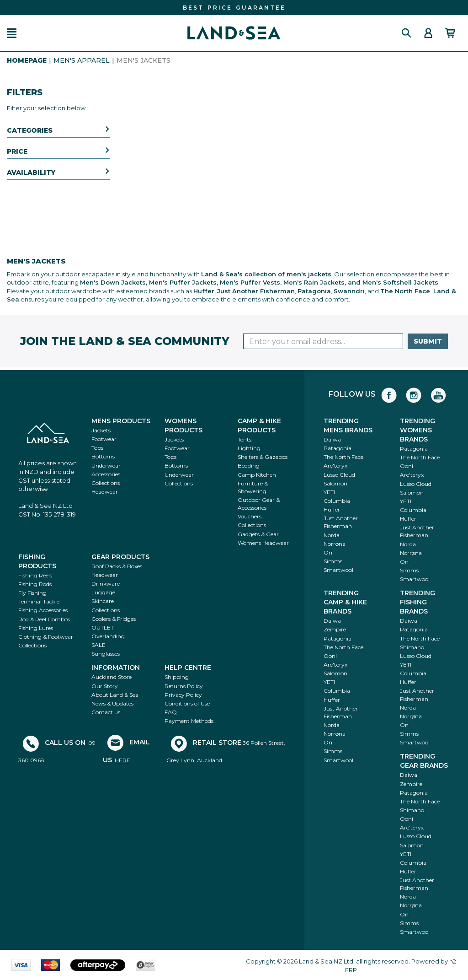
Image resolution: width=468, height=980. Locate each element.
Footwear (104, 439)
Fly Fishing (32, 593)
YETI (329, 492)
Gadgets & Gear (258, 534)
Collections (106, 483)
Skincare (103, 601)
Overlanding (108, 636)
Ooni (407, 466)
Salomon (335, 483)
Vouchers (250, 516)
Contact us (106, 712)
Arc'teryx (335, 466)
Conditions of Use (187, 703)
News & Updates (112, 703)
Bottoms (103, 456)
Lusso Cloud (339, 475)
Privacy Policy (183, 695)
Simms (333, 561)
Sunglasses (106, 654)
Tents (245, 439)
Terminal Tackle (39, 601)
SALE (98, 645)
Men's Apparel (82, 60)
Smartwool (338, 570)
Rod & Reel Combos (44, 619)
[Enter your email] (323, 341)
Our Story (105, 686)
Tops (97, 448)
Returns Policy (184, 686)
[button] (12, 33)
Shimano (412, 647)
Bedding (249, 466)
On (328, 552)
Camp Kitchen (257, 475)
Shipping (177, 677)
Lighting (249, 448)
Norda (332, 535)
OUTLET (103, 627)
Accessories (106, 474)
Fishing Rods (35, 584)
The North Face (343, 457)
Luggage (103, 592)
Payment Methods (189, 721)
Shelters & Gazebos (263, 457)
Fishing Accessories (43, 610)
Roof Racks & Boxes (117, 566)
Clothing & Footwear (46, 637)
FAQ (171, 712)
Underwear (106, 466)
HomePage (27, 60)
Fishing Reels (35, 575)
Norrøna (335, 544)
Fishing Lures (36, 628)
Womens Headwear (263, 543)
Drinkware (106, 584)
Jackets (101, 430)
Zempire (335, 629)
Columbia (337, 501)
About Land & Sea (115, 695)
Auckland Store (112, 677)
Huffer (332, 509)
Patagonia (338, 448)
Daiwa (332, 439)
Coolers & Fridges (114, 619)
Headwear (105, 492)
